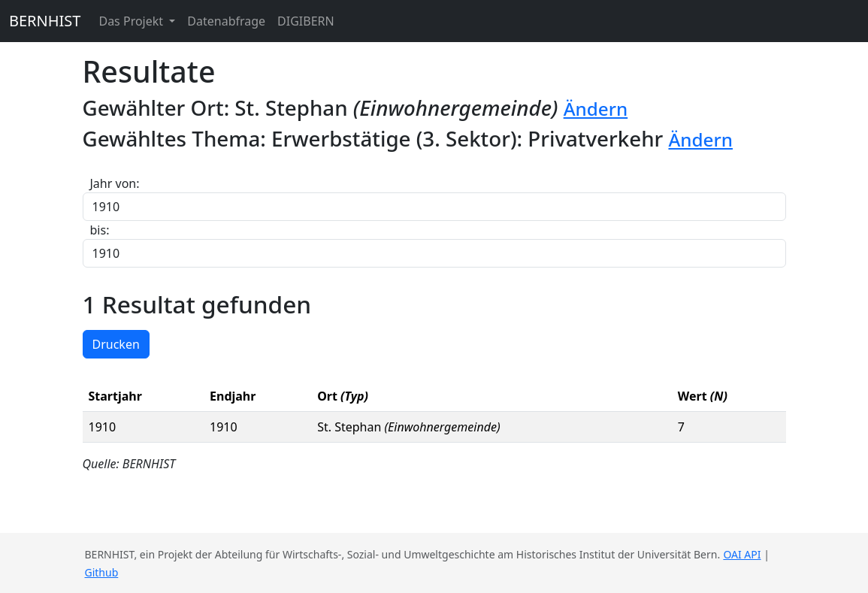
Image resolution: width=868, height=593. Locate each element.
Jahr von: (115, 183)
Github (102, 572)
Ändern (596, 109)
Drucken (116, 344)
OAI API (742, 554)
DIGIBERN (306, 21)
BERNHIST (45, 21)
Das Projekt (132, 21)
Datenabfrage (226, 21)
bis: (100, 230)
